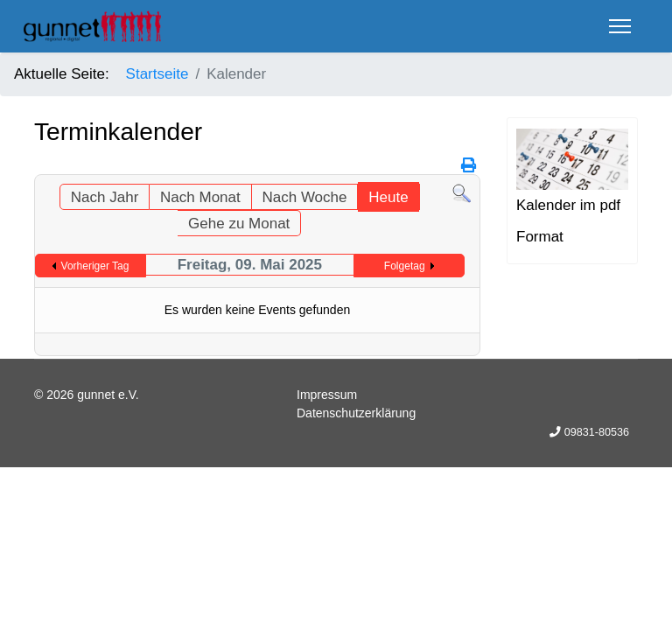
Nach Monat (200, 197)
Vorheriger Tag (95, 266)
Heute (388, 197)
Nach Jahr (105, 197)
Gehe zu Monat (239, 224)
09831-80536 (597, 432)
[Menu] (620, 26)
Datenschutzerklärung (356, 413)
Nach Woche (304, 197)
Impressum (327, 395)
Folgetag (405, 266)
